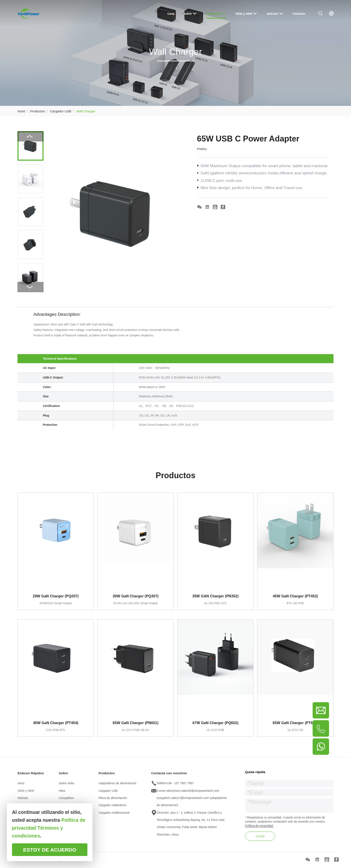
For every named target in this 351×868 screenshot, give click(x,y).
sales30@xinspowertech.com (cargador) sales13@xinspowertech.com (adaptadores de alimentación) (192, 801)
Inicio (21, 786)
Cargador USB (108, 793)
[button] (30, 287)
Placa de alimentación (113, 801)
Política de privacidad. (259, 828)
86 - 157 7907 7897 (181, 786)
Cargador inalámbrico (112, 808)
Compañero (66, 801)
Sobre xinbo (66, 786)
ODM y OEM (26, 793)
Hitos (62, 793)
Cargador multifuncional (114, 815)
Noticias (23, 801)
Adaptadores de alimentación (117, 786)
